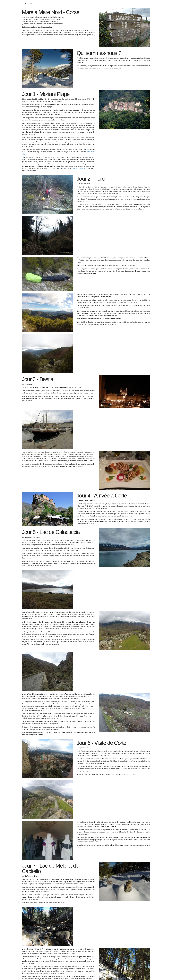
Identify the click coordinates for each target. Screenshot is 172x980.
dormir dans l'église (80, 168)
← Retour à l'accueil (30, 4)
